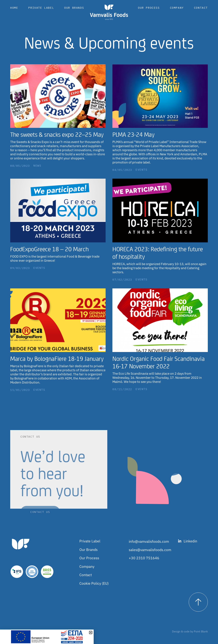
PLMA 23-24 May (133, 134)
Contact (201, 8)
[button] (91, 632)
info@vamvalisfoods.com (149, 541)
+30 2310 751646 (144, 558)
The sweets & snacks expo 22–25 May (57, 134)
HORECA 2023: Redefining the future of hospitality (158, 253)
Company (177, 8)
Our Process (149, 8)
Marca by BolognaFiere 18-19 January (57, 358)
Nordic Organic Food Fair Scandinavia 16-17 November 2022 (158, 362)
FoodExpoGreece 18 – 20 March (49, 249)
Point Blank (201, 631)
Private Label (41, 8)
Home (14, 8)
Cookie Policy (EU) (94, 583)
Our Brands (74, 8)
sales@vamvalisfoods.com (150, 550)
